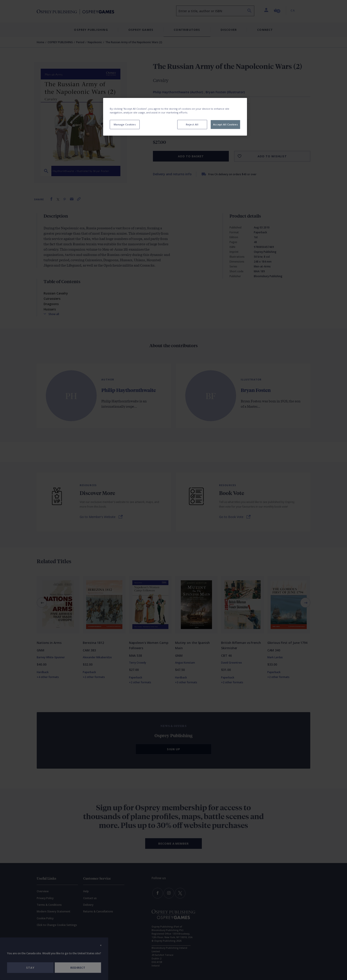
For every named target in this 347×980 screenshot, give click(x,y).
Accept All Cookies (225, 124)
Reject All (192, 124)
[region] (175, 117)
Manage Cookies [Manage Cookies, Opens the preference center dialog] (125, 124)
